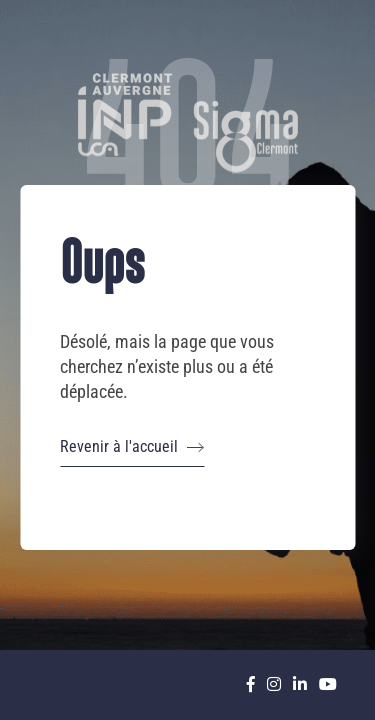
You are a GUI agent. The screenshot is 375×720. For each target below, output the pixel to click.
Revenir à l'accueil (132, 447)
